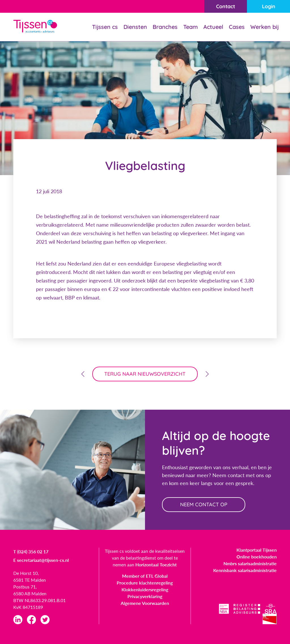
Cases (237, 27)
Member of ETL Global (145, 576)
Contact (226, 6)
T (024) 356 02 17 (31, 551)
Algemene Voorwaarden (145, 603)
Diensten (135, 27)
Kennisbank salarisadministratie (245, 570)
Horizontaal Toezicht (156, 565)
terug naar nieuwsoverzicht (145, 374)
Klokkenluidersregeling (145, 589)
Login (269, 6)
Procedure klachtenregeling (145, 583)
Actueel (213, 27)
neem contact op (204, 504)
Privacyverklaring (145, 596)
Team (190, 27)
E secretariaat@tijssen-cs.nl (41, 560)
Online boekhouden (257, 557)
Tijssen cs (105, 27)
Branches (165, 27)
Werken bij (265, 27)
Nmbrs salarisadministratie (250, 563)
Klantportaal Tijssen (257, 550)
